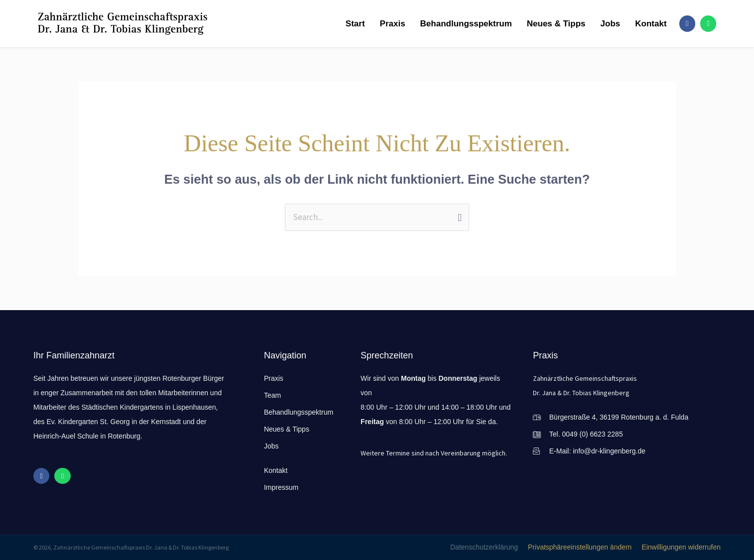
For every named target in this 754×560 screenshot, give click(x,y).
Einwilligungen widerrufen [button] (681, 547)
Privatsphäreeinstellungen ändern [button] (580, 547)
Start (355, 24)
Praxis (392, 24)
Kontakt (650, 24)
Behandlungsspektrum (465, 24)
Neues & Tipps (556, 24)
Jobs (610, 24)
